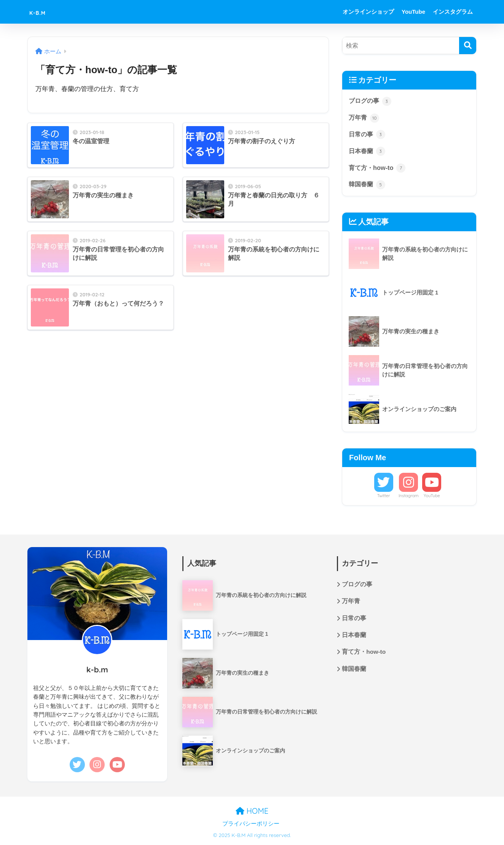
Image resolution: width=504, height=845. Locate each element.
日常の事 (368, 135)
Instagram (408, 498)
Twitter (384, 498)
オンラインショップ (368, 12)
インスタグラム (453, 12)
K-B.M (42, 12)
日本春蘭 (368, 152)
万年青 (364, 118)
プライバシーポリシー (251, 826)
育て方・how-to (378, 169)
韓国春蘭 (368, 186)
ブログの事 (371, 101)
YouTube (413, 12)
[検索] (468, 46)
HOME (252, 813)
